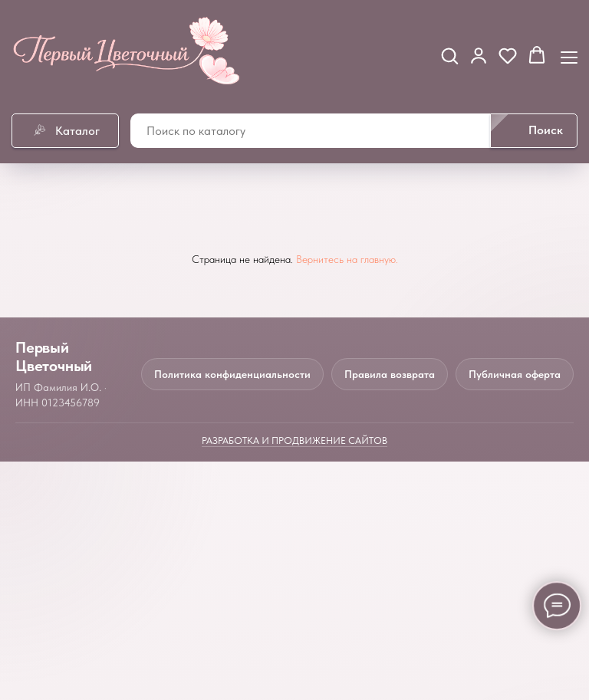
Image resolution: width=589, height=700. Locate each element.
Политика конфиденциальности (232, 374)
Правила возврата (390, 374)
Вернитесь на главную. (347, 259)
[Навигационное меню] (569, 56)
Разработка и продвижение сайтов (294, 440)
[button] (449, 55)
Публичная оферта (515, 374)
